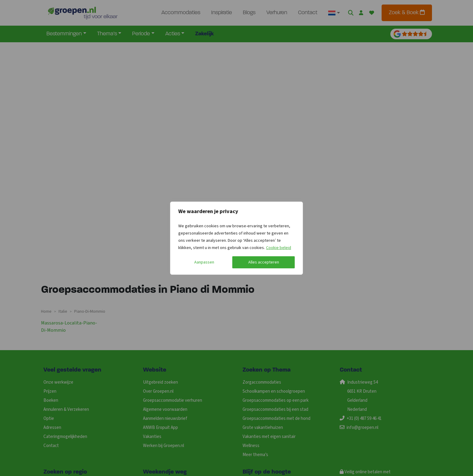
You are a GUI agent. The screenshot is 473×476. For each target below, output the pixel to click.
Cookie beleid (279, 248)
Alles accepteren (264, 262)
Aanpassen (204, 262)
